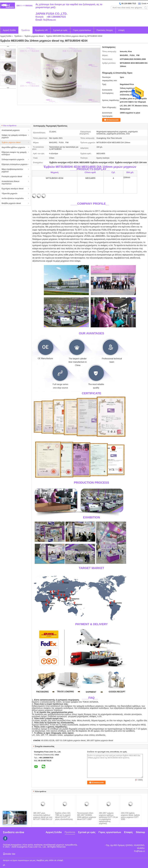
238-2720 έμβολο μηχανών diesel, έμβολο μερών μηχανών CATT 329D (130, 816)
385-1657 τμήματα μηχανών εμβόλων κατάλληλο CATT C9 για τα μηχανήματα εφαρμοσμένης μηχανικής (108, 818)
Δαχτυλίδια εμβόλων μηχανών (13, 147)
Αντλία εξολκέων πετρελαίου (13, 198)
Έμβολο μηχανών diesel (34, 36)
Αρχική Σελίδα (9, 30)
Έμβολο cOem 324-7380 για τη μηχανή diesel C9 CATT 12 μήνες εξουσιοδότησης (64, 816)
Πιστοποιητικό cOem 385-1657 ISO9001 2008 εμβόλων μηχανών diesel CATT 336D (87, 816)
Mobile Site (9, 854)
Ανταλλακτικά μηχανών (11, 130)
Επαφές (128, 832)
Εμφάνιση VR (41, 30)
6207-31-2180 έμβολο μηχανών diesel (71, 741)
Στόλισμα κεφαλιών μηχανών (13, 159)
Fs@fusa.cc (140, 851)
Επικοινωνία (113, 120)
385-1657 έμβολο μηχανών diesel (100, 741)
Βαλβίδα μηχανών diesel (11, 203)
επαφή (121, 30)
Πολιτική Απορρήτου (12, 845)
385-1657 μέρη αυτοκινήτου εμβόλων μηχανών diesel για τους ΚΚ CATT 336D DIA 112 (43, 816)
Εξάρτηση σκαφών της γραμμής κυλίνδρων (14, 153)
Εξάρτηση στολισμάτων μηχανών (15, 164)
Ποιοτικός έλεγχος (105, 30)
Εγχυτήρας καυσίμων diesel (13, 189)
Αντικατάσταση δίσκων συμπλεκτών (11, 183)
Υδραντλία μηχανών (9, 194)
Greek (144, 4)
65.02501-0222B (48, 741)
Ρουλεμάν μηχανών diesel (12, 177)
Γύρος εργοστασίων (82, 30)
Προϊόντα (25, 30)
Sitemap (140, 832)
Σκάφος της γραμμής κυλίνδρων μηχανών (14, 136)
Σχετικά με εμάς (60, 30)
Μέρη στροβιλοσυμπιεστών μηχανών (12, 170)
